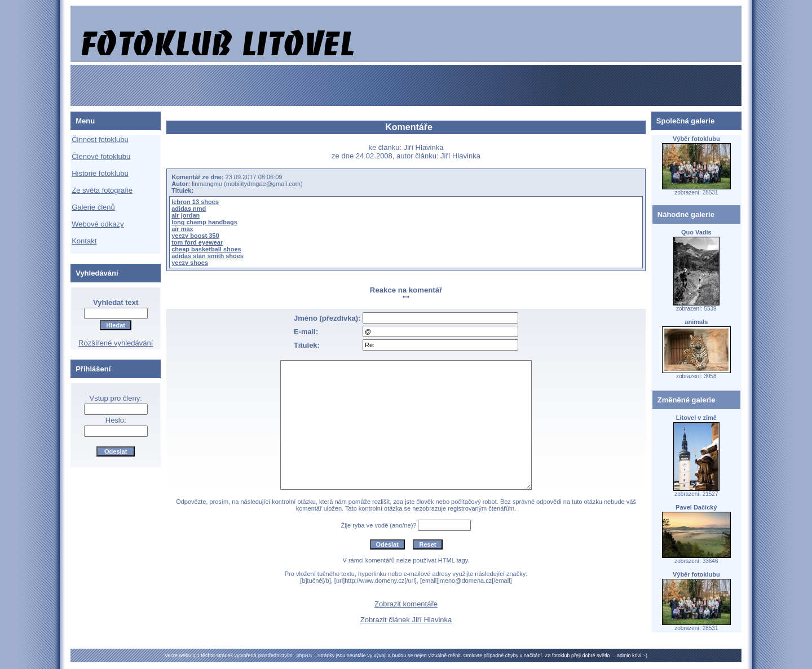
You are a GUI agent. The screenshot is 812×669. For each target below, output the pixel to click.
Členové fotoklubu (101, 156)
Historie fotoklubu (100, 173)
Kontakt (84, 241)
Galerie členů (93, 207)
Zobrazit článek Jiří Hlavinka (406, 620)
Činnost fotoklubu (100, 139)
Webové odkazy (98, 224)
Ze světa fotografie (102, 190)
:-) (645, 655)
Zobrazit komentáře (406, 604)
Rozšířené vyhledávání (116, 343)
